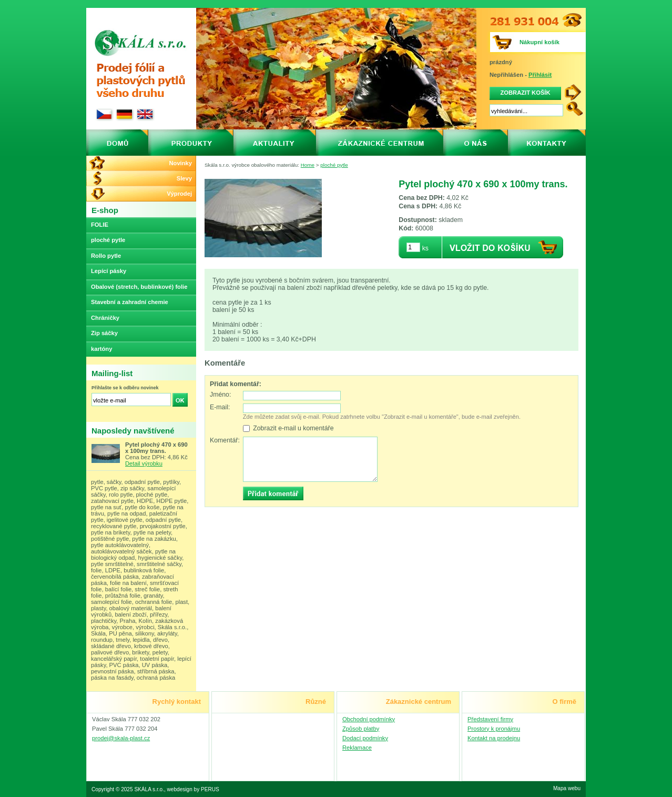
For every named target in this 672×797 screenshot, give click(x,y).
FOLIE (100, 225)
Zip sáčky (104, 333)
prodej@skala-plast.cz (121, 738)
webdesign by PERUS (193, 789)
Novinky (180, 163)
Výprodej (179, 194)
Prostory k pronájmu (494, 729)
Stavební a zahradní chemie (130, 302)
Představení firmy (490, 719)
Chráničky (105, 318)
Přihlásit (540, 75)
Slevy (184, 178)
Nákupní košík (539, 42)
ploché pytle (334, 165)
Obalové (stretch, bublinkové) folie (139, 287)
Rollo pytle (106, 256)
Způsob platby (361, 729)
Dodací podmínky (365, 738)
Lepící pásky (109, 271)
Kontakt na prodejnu (494, 738)
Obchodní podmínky (369, 719)
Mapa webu (567, 788)
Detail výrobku (144, 463)
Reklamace (357, 748)
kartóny (101, 349)
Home (308, 165)
